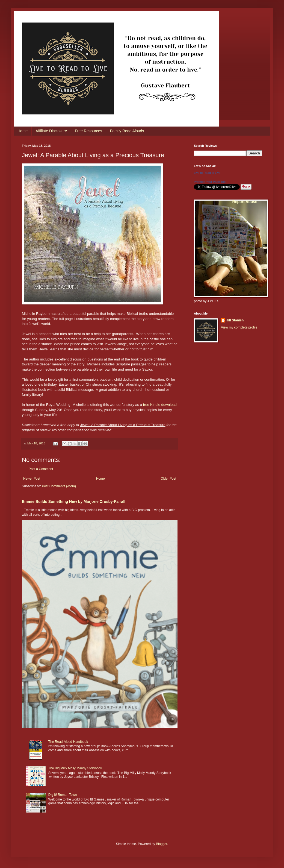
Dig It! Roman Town (63, 795)
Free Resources (88, 131)
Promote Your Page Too (210, 182)
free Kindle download (160, 405)
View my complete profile (239, 327)
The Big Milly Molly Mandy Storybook (75, 768)
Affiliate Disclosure (51, 131)
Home (23, 131)
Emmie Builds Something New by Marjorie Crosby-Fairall (74, 502)
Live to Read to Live (207, 173)
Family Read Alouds (127, 131)
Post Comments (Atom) (59, 486)
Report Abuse (245, 202)
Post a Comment (41, 469)
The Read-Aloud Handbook (68, 742)
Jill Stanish (235, 320)
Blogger (162, 844)
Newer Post (32, 479)
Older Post (168, 479)
